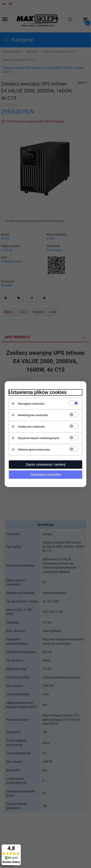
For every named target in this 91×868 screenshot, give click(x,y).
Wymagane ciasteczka (31, 404)
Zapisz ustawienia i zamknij (45, 465)
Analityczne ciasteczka (31, 427)
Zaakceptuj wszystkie (45, 475)
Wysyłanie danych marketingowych (39, 438)
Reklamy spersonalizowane (34, 450)
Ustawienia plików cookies (38, 392)
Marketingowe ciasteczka (33, 415)
